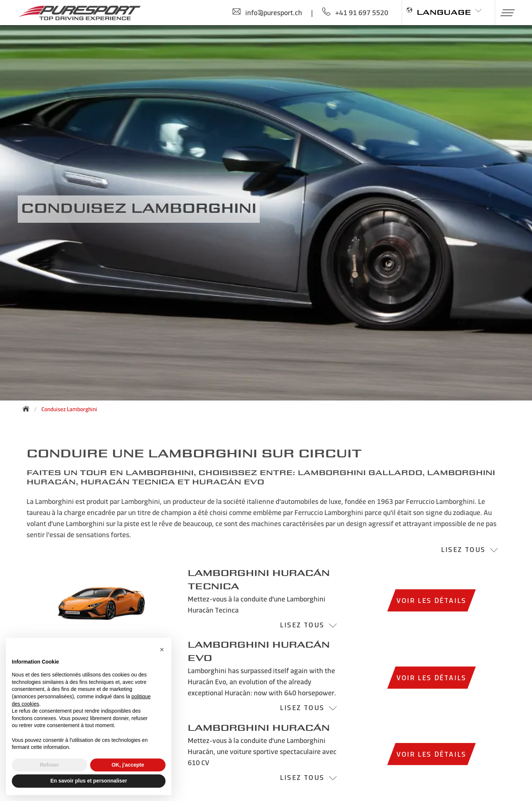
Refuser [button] (50, 765)
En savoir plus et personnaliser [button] (89, 781)
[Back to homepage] (28, 409)
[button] (505, 13)
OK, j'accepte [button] (128, 765)
